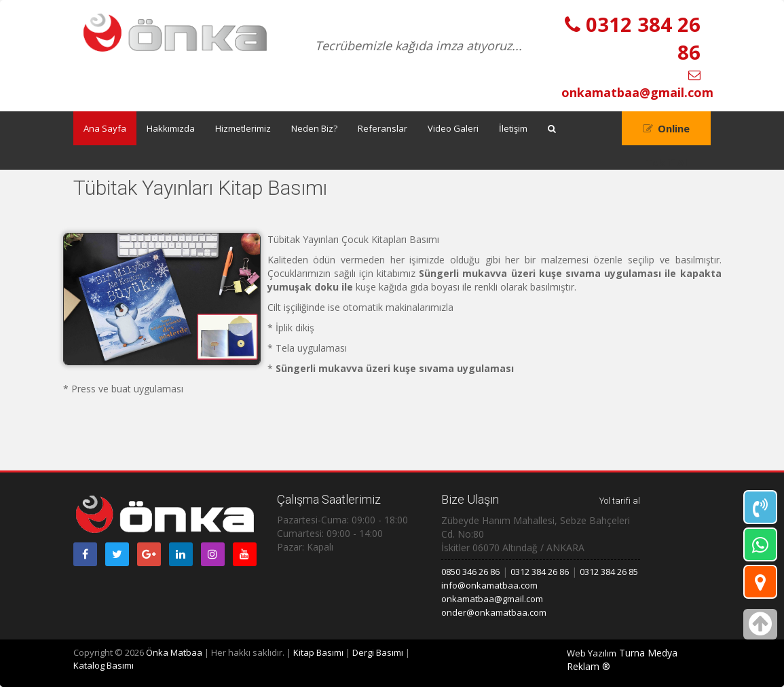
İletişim (513, 128)
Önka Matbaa (174, 652)
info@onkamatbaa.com (489, 585)
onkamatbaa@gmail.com (492, 599)
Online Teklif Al (668, 133)
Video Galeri (453, 128)
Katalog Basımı (104, 665)
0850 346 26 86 (470, 572)
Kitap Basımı (318, 652)
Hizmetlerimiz (243, 128)
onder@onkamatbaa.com (494, 612)
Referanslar (382, 128)
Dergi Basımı (378, 652)
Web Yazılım (592, 653)
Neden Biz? (314, 128)
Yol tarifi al (620, 501)
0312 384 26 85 (609, 572)
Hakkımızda (171, 128)
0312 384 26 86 (540, 572)
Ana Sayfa (105, 128)
